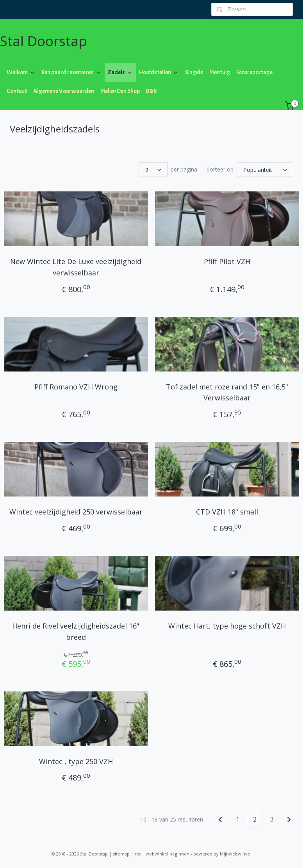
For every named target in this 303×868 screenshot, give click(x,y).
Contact (17, 91)
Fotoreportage (254, 72)
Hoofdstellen (159, 72)
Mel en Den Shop (120, 91)
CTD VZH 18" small (227, 512)
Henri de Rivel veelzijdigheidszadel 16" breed (76, 631)
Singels (194, 72)
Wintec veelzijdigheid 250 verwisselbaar (76, 512)
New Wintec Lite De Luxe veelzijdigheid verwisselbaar (76, 267)
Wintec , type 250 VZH (76, 761)
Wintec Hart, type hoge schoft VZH (227, 626)
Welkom (21, 72)
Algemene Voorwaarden (64, 91)
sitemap (121, 854)
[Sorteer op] (265, 170)
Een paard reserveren (72, 72)
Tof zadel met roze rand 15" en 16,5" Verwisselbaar (227, 392)
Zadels (120, 72)
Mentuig (220, 72)
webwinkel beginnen (168, 854)
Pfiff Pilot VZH (227, 261)
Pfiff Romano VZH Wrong (76, 386)
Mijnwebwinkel (236, 854)
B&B (151, 91)
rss (138, 854)
